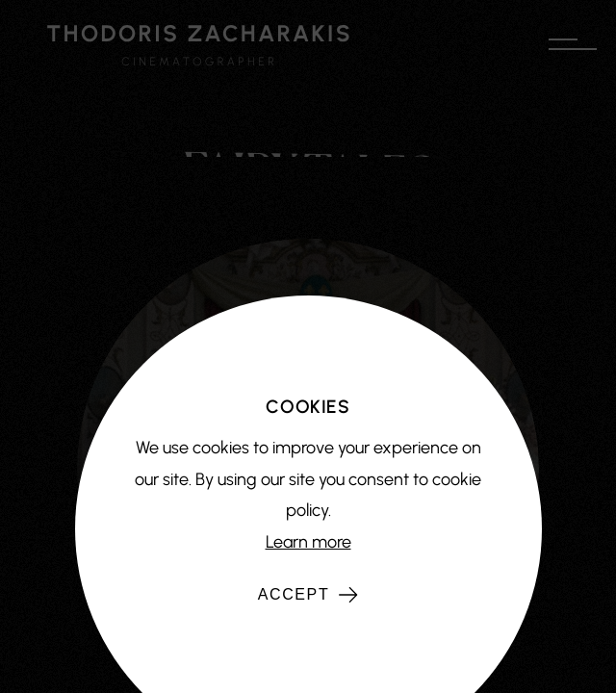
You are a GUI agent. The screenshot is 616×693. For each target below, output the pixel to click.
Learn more (308, 542)
